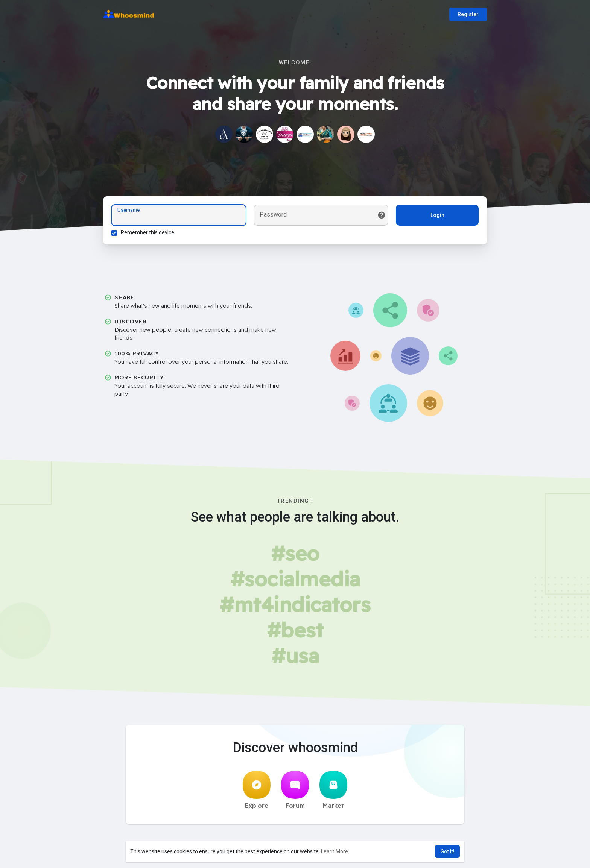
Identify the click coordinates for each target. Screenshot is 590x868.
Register (468, 14)
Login (436, 216)
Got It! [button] (447, 851)
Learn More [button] (335, 851)
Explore (257, 792)
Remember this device (149, 234)
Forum (295, 792)
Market (333, 792)
